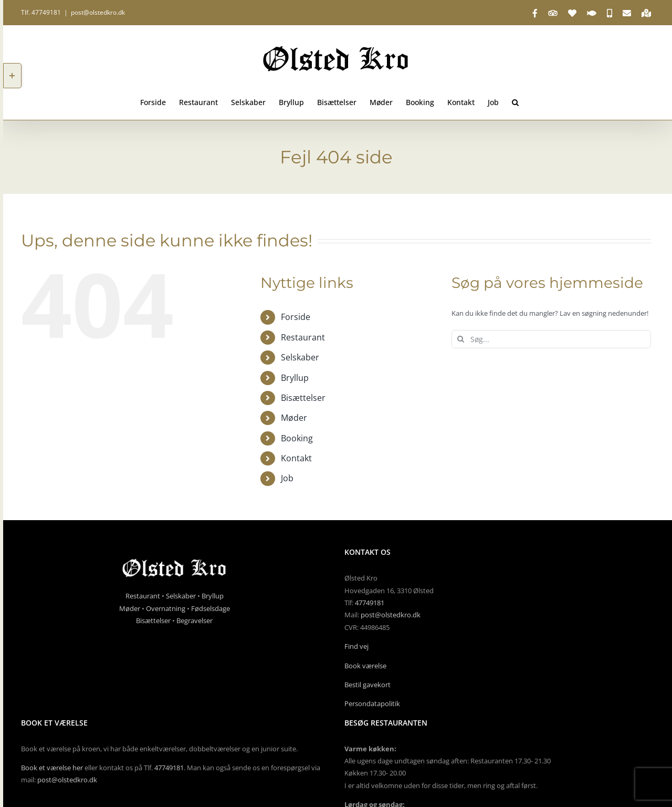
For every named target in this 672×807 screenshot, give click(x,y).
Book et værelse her (52, 768)
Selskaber (300, 357)
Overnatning (166, 608)
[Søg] (461, 339)
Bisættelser (303, 398)
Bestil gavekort (367, 685)
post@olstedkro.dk (98, 12)
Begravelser (195, 620)
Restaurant (303, 337)
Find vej (356, 646)
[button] (515, 101)
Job (287, 478)
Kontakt (296, 458)
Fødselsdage (211, 608)
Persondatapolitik (372, 703)
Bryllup (295, 378)
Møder (294, 418)
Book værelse (365, 666)
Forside (296, 317)
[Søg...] (551, 339)
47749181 (370, 603)
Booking (297, 438)
